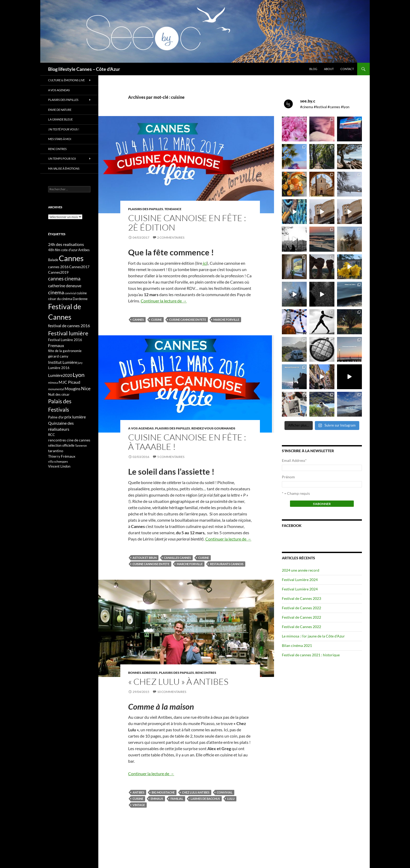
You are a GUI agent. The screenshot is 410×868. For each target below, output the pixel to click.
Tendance (173, 209)
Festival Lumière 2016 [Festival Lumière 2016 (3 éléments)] (65, 340)
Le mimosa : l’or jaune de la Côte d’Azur (313, 636)
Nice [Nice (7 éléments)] (86, 388)
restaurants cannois (227, 564)
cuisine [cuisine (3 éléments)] (82, 293)
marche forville (226, 320)
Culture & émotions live (66, 80)
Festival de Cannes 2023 (301, 598)
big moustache (163, 792)
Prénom (288, 477)
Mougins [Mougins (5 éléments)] (73, 389)
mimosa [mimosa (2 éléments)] (53, 383)
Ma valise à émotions (64, 168)
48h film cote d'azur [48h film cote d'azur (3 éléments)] (63, 250)
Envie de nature (60, 110)
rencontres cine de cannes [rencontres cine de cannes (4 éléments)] (69, 440)
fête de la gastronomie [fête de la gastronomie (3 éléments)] (65, 351)
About (329, 69)
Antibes (138, 792)
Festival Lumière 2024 (300, 580)
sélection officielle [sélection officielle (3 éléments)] (61, 445)
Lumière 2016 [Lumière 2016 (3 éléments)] (59, 368)
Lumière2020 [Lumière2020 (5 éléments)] (60, 375)
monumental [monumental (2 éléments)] (56, 389)
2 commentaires (171, 237)
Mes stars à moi (60, 139)
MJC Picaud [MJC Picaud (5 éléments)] (69, 382)
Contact (347, 69)
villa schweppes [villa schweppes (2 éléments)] (58, 461)
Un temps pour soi (62, 159)
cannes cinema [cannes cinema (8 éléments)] (64, 279)
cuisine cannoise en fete (188, 320)
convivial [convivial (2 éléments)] (70, 293)
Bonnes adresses (143, 673)
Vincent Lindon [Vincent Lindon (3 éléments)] (59, 466)
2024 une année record (301, 570)
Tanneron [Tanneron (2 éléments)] (81, 446)
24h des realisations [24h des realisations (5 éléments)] (66, 244)
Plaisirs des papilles (146, 209)
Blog (313, 69)
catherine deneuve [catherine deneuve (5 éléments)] (65, 286)
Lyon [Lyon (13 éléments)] (79, 375)
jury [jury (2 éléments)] (80, 363)
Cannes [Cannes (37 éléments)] (71, 258)
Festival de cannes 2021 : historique (311, 655)
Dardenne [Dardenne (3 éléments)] (80, 299)
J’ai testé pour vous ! (64, 129)
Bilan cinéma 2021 (297, 645)
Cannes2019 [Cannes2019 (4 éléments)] (58, 272)
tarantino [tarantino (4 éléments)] (56, 451)
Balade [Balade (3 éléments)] (53, 260)
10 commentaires (172, 692)
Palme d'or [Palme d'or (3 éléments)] (56, 417)
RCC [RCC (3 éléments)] (52, 435)
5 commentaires (171, 457)
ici (204, 263)
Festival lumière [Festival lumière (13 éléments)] (68, 333)
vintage (139, 805)
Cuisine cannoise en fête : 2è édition (187, 223)
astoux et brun (145, 558)
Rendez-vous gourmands (213, 428)
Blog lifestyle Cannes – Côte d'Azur (84, 69)
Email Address (294, 460)
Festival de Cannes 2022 (301, 608)
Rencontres (206, 673)
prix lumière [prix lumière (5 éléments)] (75, 417)
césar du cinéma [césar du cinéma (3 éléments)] (60, 299)
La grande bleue (60, 119)
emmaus (157, 799)
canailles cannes (177, 558)
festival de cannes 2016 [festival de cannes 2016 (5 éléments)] (69, 326)
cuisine (156, 320)
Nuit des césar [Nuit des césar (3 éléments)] (59, 394)
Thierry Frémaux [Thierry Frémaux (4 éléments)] (62, 456)
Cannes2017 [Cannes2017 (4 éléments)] (79, 267)
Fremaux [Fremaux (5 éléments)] (56, 345)
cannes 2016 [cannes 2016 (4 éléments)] (58, 267)
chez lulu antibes (196, 792)
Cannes (138, 320)
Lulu (231, 799)
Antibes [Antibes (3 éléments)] (84, 250)
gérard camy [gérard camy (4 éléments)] (58, 356)
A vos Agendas (141, 428)
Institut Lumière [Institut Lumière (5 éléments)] (63, 362)
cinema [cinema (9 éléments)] (56, 292)
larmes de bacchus (205, 799)
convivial (225, 792)
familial (177, 799)
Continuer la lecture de (164, 301)
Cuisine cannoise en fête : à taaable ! (187, 442)
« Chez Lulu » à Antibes (178, 682)
